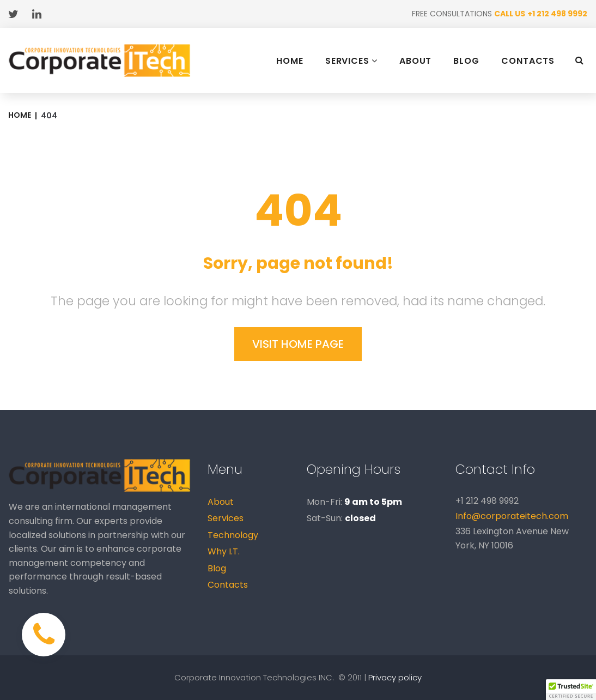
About (221, 502)
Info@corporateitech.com (512, 516)
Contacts (228, 585)
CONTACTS (528, 61)
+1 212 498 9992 (557, 14)
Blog (217, 568)
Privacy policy (395, 677)
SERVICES (351, 61)
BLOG (466, 61)
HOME (290, 61)
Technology (233, 535)
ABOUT (416, 61)
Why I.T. (224, 551)
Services (226, 518)
